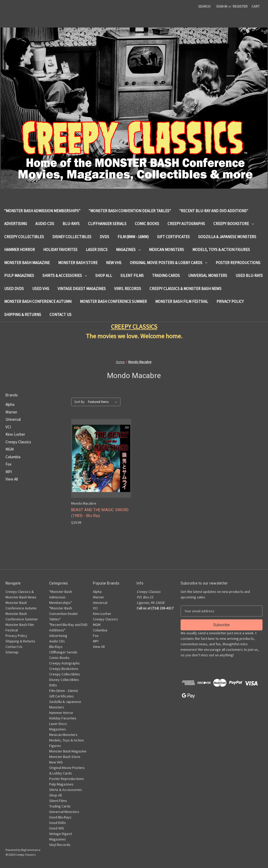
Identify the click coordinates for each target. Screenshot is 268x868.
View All (12, 479)
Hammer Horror (19, 250)
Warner (11, 412)
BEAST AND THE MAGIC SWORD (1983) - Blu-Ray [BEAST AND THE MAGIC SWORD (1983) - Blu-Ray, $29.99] (100, 513)
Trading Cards (166, 275)
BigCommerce (31, 850)
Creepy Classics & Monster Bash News (185, 289)
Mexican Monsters (166, 250)
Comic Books (147, 224)
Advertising (16, 224)
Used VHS (41, 289)
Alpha (10, 404)
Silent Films (132, 275)
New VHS (114, 263)
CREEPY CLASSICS (134, 327)
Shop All (104, 275)
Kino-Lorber (15, 434)
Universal (13, 419)
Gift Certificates (173, 237)
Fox (9, 464)
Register (240, 6)
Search (204, 6)
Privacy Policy (230, 301)
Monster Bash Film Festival (182, 301)
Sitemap (12, 652)
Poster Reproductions (238, 263)
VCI (8, 427)
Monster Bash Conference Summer (113, 301)
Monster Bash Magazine (27, 263)
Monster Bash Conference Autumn (38, 301)
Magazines (128, 250)
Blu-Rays (71, 224)
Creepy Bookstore (234, 224)
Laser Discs (97, 250)
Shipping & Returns (23, 315)
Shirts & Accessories (65, 275)
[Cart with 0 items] (256, 6)
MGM (10, 449)
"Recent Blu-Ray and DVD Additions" (214, 211)
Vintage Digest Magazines (82, 289)
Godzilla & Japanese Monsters (227, 237)
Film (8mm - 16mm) (133, 237)
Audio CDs (45, 224)
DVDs (104, 237)
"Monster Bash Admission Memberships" (42, 211)
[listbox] (104, 402)
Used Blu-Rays (249, 275)
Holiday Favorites (60, 250)
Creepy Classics (18, 442)
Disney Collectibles (72, 237)
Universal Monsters (208, 275)
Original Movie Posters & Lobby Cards (169, 263)
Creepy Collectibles (24, 237)
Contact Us (60, 315)
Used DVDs (14, 289)
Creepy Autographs (186, 224)
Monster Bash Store (78, 263)
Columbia (13, 457)
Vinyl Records (128, 289)
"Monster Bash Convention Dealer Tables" (130, 211)
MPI (9, 472)
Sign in (222, 6)
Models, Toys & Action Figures (221, 250)
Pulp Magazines (19, 275)
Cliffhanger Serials (107, 224)
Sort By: (80, 402)
